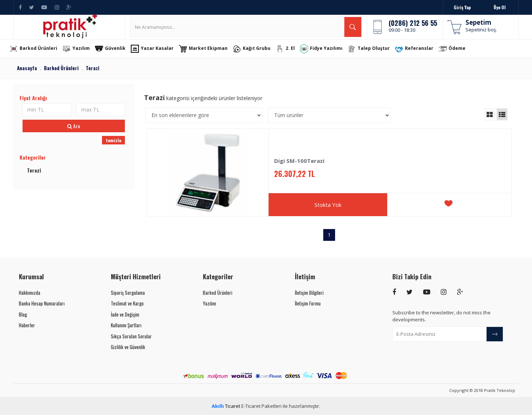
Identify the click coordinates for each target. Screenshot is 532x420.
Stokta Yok (328, 210)
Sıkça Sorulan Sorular (131, 341)
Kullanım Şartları (126, 330)
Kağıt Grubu (258, 54)
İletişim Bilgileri (309, 298)
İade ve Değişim (125, 320)
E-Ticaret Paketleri (261, 411)
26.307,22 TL (294, 179)
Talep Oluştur (375, 54)
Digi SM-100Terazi (299, 166)
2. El (291, 54)
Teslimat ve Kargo (127, 308)
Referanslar (420, 54)
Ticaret (226, 411)
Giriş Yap (462, 7)
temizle (113, 145)
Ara (74, 131)
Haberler (27, 330)
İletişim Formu (308, 308)
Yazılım (82, 54)
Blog (23, 320)
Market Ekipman (209, 54)
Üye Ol (500, 7)
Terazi (34, 175)
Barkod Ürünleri (40, 54)
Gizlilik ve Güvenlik (128, 352)
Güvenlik (117, 54)
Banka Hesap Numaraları (42, 308)
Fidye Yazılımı (328, 54)
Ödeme (458, 54)
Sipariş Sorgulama (128, 298)
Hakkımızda (30, 298)
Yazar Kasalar (158, 54)
